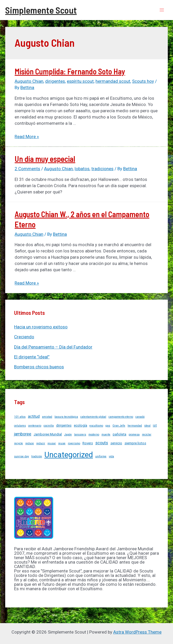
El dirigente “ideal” (32, 357)
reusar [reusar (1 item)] (52, 443)
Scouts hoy (143, 81)
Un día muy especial (45, 159)
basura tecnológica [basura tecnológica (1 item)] (66, 417)
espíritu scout (80, 81)
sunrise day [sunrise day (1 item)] (22, 456)
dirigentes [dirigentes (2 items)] (64, 425)
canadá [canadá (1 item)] (140, 417)
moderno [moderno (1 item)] (94, 435)
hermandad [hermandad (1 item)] (135, 426)
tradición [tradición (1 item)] (37, 456)
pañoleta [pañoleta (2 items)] (120, 434)
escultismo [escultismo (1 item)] (96, 426)
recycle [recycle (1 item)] (19, 443)
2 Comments (27, 169)
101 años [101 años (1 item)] (20, 417)
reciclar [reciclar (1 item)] (147, 435)
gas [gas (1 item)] (108, 426)
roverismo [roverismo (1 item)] (74, 443)
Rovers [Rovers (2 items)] (88, 443)
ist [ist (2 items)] (155, 425)
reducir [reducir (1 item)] (41, 443)
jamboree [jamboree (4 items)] (23, 434)
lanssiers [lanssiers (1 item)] (80, 435)
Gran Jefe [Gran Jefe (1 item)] (119, 426)
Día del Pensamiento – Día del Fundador (53, 347)
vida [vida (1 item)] (111, 456)
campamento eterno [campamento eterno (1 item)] (121, 417)
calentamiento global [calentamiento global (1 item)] (93, 417)
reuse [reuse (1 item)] (62, 443)
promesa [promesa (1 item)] (134, 435)
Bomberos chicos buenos (39, 367)
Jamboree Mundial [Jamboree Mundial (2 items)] (48, 434)
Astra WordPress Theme (137, 632)
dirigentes (55, 81)
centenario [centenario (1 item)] (35, 426)
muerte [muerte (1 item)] (106, 435)
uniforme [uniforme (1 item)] (101, 456)
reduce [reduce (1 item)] (30, 443)
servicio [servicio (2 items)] (116, 443)
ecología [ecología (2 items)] (80, 425)
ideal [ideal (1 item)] (147, 426)
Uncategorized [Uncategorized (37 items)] (69, 455)
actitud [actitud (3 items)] (34, 416)
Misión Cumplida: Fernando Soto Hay (70, 71)
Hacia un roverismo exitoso (41, 327)
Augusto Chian (29, 81)
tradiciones (102, 169)
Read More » (27, 137)
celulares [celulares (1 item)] (20, 426)
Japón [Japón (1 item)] (68, 435)
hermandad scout (113, 81)
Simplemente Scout (41, 10)
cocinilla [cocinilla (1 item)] (49, 426)
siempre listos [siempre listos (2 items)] (135, 443)
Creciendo (24, 337)
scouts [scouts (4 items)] (102, 443)
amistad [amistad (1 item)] (47, 417)
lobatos (82, 169)
